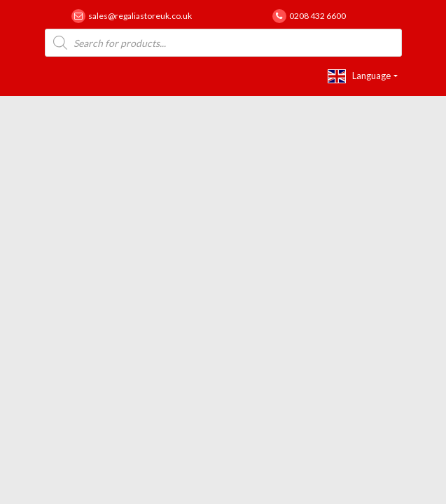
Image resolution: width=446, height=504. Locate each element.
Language (359, 76)
